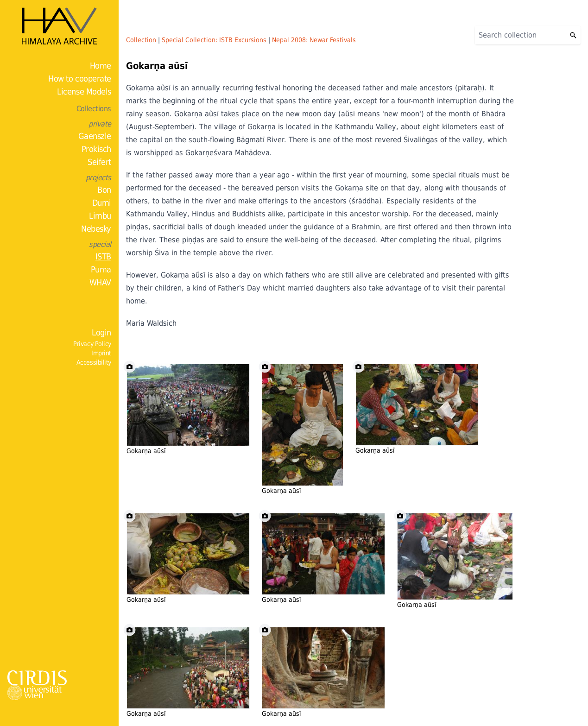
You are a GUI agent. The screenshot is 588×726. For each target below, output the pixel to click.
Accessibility (94, 362)
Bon (104, 190)
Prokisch (96, 149)
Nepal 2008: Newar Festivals (314, 40)
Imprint (101, 353)
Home (101, 66)
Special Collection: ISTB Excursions (214, 40)
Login (101, 332)
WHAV (100, 282)
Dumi (102, 203)
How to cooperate (80, 79)
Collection (141, 40)
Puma (101, 269)
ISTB (103, 256)
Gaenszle (95, 136)
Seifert (99, 162)
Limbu (100, 216)
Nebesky (96, 229)
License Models (84, 92)
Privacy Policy (92, 344)
